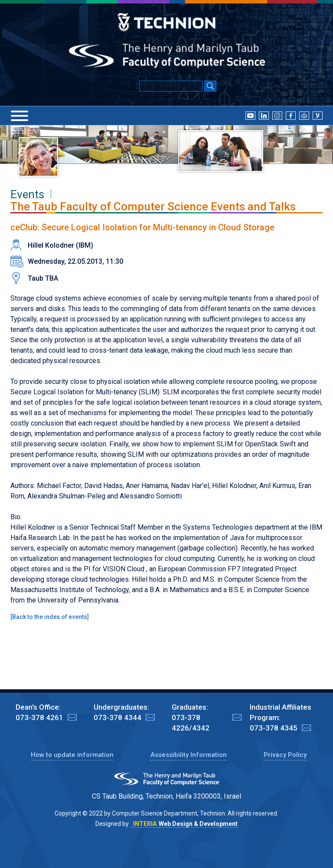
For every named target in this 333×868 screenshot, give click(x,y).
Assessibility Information (189, 755)
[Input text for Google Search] (171, 86)
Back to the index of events (50, 617)
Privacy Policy (285, 755)
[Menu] (20, 116)
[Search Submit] (210, 87)
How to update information (72, 755)
